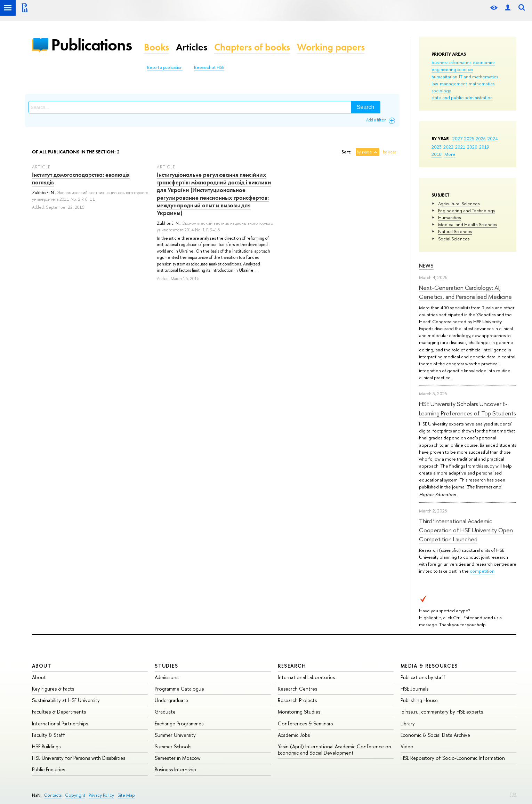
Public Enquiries (49, 769)
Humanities (449, 217)
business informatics (451, 62)
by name (364, 152)
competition (482, 571)
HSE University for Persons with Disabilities (79, 758)
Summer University (175, 735)
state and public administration (462, 97)
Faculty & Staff (49, 735)
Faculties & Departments (59, 712)
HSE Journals (414, 689)
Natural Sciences (455, 231)
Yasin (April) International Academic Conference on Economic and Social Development (334, 750)
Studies (166, 666)
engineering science (452, 69)
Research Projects (297, 700)
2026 (469, 138)
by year (389, 152)
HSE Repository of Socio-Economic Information (453, 758)
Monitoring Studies (299, 712)
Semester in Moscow (178, 758)
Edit (513, 794)
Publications (91, 45)
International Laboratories (306, 677)
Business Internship (175, 769)
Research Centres (297, 689)
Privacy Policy (101, 795)
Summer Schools (173, 746)
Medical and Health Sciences (467, 224)
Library (408, 723)
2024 (493, 138)
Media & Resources (429, 666)
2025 (481, 138)
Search (366, 107)
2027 (457, 138)
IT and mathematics (478, 77)
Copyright (75, 795)
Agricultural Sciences (459, 204)
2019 (484, 147)
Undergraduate (171, 700)
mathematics (482, 83)
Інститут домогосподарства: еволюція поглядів (81, 178)
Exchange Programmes (179, 723)
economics (484, 62)
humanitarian (444, 77)
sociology (441, 90)
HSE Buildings (46, 746)
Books (156, 47)
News (426, 266)
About (42, 666)
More (450, 154)
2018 (437, 154)
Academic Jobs (294, 735)
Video (407, 746)
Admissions (167, 677)
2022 (448, 147)
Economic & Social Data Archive (435, 735)
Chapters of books (252, 47)
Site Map (126, 795)
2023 (437, 147)
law (435, 83)
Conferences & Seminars (305, 723)
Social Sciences (454, 239)
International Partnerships (60, 723)
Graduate (165, 712)
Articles (192, 47)
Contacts (53, 795)
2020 (472, 147)
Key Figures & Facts (53, 689)
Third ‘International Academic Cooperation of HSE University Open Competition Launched (466, 530)
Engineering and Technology (467, 210)
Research (292, 666)
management (453, 83)
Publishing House (419, 700)
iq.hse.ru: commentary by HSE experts (442, 712)
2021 (460, 147)
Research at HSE (209, 67)
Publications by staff (423, 677)
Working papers (331, 47)
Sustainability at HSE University (66, 700)
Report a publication (165, 67)
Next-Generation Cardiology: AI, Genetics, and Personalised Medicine (465, 292)
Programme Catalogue (179, 689)
